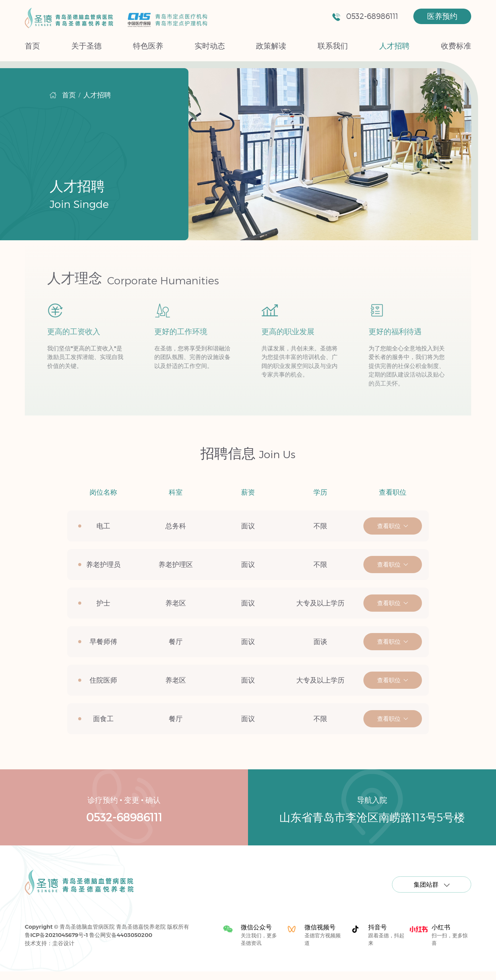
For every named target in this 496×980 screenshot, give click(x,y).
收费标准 (456, 46)
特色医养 (148, 46)
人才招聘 (394, 46)
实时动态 (210, 46)
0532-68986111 (365, 16)
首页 (32, 46)
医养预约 (442, 16)
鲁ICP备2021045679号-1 (56, 935)
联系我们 (333, 46)
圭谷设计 (63, 943)
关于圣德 (86, 46)
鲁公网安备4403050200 (121, 935)
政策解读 (271, 46)
